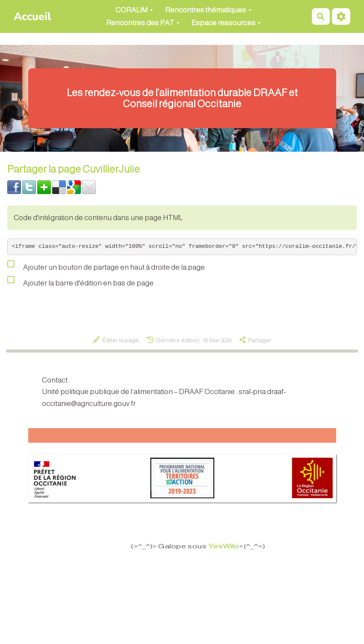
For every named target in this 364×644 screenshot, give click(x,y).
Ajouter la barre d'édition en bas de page (80, 281)
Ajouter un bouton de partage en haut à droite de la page (106, 265)
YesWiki (226, 547)
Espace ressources (226, 23)
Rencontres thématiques (208, 10)
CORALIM (134, 10)
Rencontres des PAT (143, 23)
